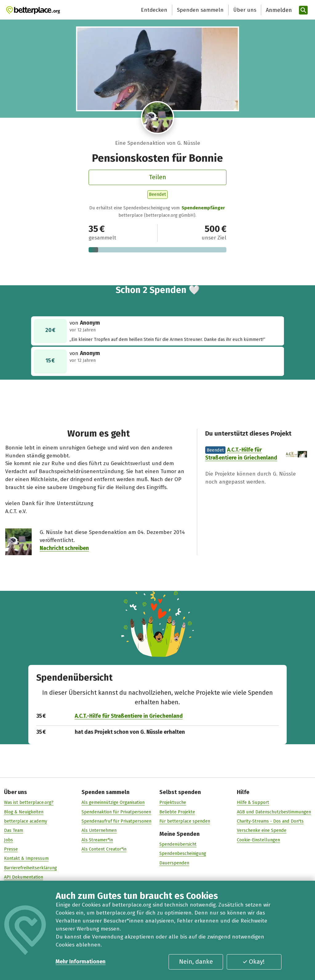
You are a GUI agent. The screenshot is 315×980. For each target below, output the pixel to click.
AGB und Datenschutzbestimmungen (274, 812)
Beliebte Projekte (177, 812)
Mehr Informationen (81, 962)
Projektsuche (173, 802)
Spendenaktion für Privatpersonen (116, 812)
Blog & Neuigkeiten (24, 812)
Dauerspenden (174, 863)
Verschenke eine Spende (262, 830)
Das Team (14, 830)
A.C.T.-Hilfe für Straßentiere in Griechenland (129, 716)
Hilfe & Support (253, 802)
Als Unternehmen (99, 830)
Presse (11, 849)
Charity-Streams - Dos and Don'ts (270, 821)
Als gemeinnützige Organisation (113, 802)
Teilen (157, 177)
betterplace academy (26, 821)
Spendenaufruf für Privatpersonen (116, 821)
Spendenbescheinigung (183, 853)
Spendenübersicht (178, 844)
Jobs (8, 840)
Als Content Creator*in (104, 849)
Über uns (245, 10)
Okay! (254, 962)
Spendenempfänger (203, 208)
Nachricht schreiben (64, 549)
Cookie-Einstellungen (258, 840)
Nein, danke (196, 962)
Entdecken (154, 10)
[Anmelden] (278, 10)
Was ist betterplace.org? (29, 802)
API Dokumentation (24, 877)
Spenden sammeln (200, 10)
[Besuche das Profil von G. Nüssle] (157, 118)
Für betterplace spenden (185, 821)
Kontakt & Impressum (26, 858)
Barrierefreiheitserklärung (30, 868)
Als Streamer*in (97, 840)
